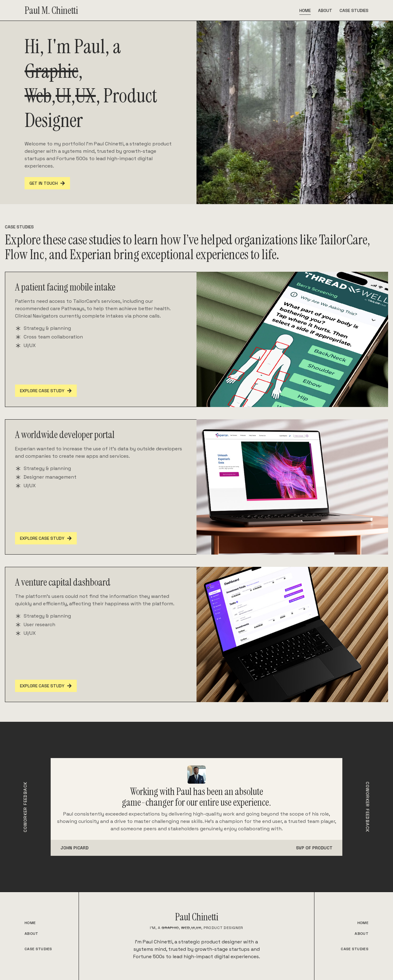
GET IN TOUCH (47, 183)
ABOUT (31, 934)
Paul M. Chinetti (51, 10)
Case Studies (354, 10)
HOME (30, 923)
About (325, 10)
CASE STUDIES (38, 949)
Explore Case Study (46, 391)
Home (305, 10)
